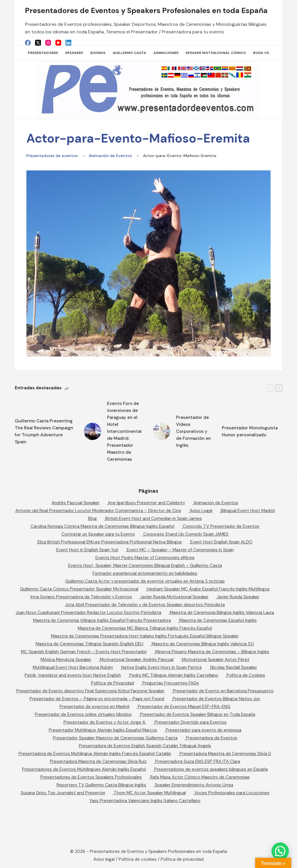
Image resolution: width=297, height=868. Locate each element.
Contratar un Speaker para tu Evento (98, 534)
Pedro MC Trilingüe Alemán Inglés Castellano (174, 675)
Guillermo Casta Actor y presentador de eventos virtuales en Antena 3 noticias (145, 581)
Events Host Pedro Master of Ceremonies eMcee (145, 558)
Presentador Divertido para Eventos (191, 722)
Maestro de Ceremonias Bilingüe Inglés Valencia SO (203, 644)
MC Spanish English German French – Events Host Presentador (84, 652)
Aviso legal (104, 859)
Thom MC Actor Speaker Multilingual (150, 793)
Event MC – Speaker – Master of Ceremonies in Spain (180, 550)
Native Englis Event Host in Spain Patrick (162, 667)
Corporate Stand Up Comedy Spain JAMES (186, 534)
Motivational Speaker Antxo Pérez (216, 660)
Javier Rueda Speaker (238, 597)
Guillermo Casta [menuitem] (129, 53)
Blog (93, 518)
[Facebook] (28, 43)
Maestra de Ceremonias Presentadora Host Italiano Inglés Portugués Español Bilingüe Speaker (145, 636)
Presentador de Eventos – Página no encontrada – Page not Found (97, 699)
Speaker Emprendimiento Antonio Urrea (194, 785)
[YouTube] (58, 43)
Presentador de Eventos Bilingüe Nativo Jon (216, 699)
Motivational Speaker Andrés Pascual (137, 660)
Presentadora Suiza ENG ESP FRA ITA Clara (198, 761)
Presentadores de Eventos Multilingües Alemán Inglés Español (84, 769)
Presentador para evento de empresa (203, 730)
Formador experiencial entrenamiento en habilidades (145, 573)
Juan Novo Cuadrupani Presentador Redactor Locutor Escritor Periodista (88, 613)
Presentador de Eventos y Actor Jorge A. (105, 722)
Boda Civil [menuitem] (263, 53)
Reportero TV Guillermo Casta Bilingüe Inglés (101, 785)
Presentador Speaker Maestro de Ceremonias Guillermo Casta (115, 738)
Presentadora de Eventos (212, 738)
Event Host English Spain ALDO (221, 542)
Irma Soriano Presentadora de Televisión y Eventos (81, 597)
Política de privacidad (182, 859)
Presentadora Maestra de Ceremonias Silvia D (225, 754)
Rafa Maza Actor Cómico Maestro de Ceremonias (200, 777)
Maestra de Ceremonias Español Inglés (218, 620)
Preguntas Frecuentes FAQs (171, 683)
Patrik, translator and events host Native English (73, 675)
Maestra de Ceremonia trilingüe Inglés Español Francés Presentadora (102, 620)
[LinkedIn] (68, 43)
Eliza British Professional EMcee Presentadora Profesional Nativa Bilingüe (110, 542)
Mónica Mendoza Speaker (66, 660)
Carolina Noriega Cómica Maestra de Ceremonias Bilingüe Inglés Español (102, 526)
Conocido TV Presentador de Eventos (221, 526)
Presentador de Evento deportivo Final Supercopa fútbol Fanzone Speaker (90, 691)
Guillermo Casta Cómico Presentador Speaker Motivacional (79, 589)
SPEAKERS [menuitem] (74, 53)
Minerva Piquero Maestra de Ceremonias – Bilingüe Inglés (212, 652)
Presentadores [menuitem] (43, 53)
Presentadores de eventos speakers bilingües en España (211, 769)
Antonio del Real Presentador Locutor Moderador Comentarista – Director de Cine (98, 511)
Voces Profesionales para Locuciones (232, 793)
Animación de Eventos (110, 156)
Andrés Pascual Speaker (76, 503)
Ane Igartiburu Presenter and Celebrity (146, 503)
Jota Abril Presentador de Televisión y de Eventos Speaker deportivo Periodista (145, 605)
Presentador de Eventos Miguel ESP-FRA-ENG (184, 707)
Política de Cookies (246, 675)
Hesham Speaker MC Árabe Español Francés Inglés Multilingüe (208, 589)
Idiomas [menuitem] (98, 53)
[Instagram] (48, 43)
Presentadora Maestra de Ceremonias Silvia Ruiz (98, 761)
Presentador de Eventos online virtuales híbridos (83, 714)
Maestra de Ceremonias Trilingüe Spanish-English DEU (89, 644)
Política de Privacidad (113, 683)
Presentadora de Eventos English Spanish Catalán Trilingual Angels (145, 746)
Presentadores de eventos (52, 156)
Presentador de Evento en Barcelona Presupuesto (223, 691)
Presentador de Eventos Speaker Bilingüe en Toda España (198, 714)
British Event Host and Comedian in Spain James (154, 518)
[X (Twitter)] (38, 43)
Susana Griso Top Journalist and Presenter (63, 793)
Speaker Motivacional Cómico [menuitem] (216, 53)
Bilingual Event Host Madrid (248, 511)
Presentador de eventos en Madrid (94, 707)
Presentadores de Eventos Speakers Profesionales (91, 777)
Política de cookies (138, 859)
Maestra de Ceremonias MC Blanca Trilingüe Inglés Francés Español (145, 628)
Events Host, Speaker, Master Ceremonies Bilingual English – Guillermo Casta (145, 566)
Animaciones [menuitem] (166, 53)
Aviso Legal (201, 511)
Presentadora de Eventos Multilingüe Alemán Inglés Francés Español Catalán (95, 754)
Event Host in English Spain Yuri (87, 550)
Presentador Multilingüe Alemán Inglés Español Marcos (103, 730)
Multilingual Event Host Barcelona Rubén (73, 667)
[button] (280, 851)
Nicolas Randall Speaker (234, 667)
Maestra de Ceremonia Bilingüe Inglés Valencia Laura (222, 613)
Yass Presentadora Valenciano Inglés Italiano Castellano (145, 801)
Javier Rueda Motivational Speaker (174, 597)
